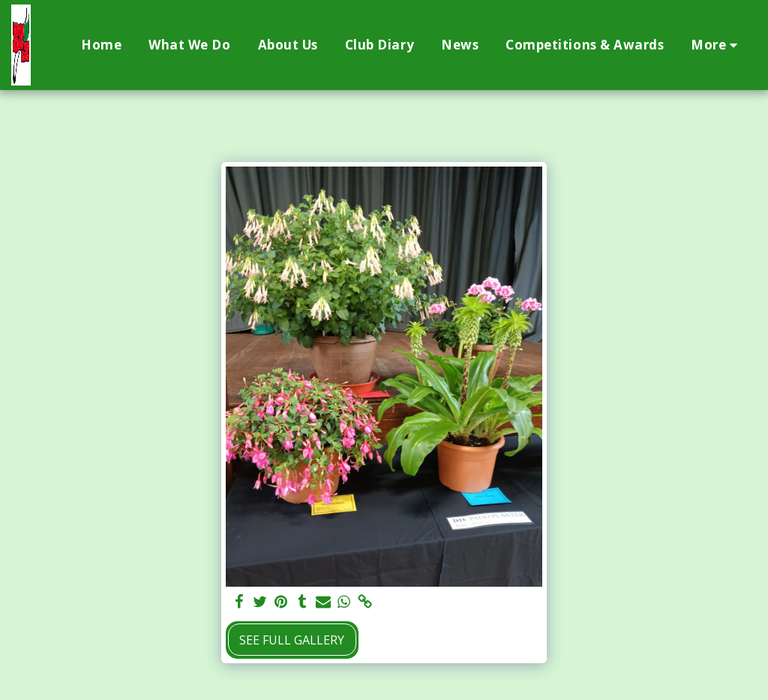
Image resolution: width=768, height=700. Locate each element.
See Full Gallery (292, 640)
